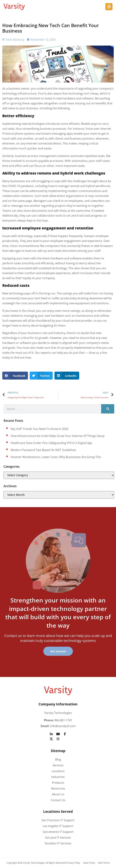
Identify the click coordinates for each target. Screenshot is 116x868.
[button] (15, 376)
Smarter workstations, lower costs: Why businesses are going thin (56, 457)
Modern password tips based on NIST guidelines (43, 450)
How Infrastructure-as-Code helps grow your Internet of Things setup (58, 436)
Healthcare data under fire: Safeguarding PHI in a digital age (51, 443)
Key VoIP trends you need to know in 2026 (39, 429)
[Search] (108, 409)
